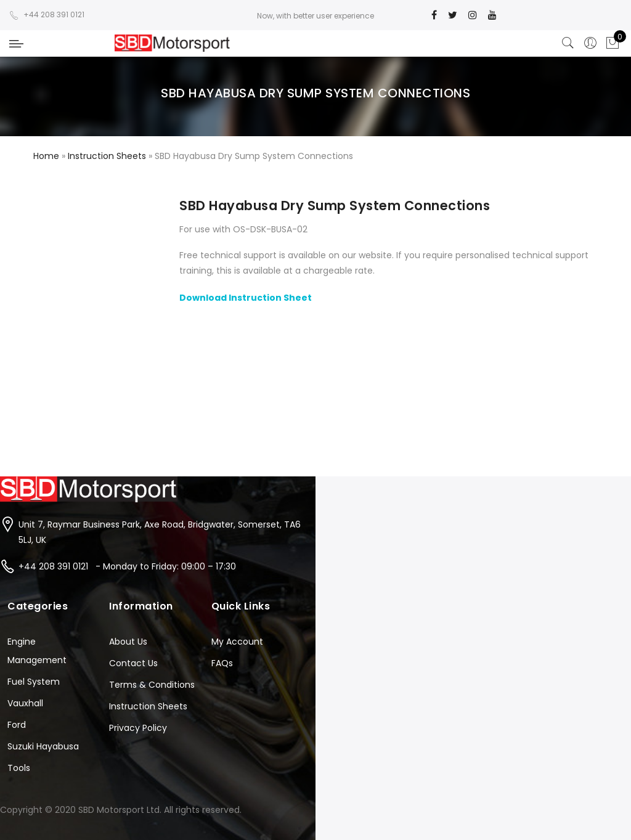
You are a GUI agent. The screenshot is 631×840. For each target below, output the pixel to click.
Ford (17, 725)
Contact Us (133, 663)
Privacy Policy (138, 728)
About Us (128, 642)
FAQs (222, 663)
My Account (237, 642)
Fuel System (34, 682)
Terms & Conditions (152, 685)
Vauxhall (25, 703)
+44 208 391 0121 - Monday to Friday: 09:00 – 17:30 (127, 566)
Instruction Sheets (148, 706)
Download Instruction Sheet (246, 298)
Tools (19, 768)
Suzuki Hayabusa (43, 746)
